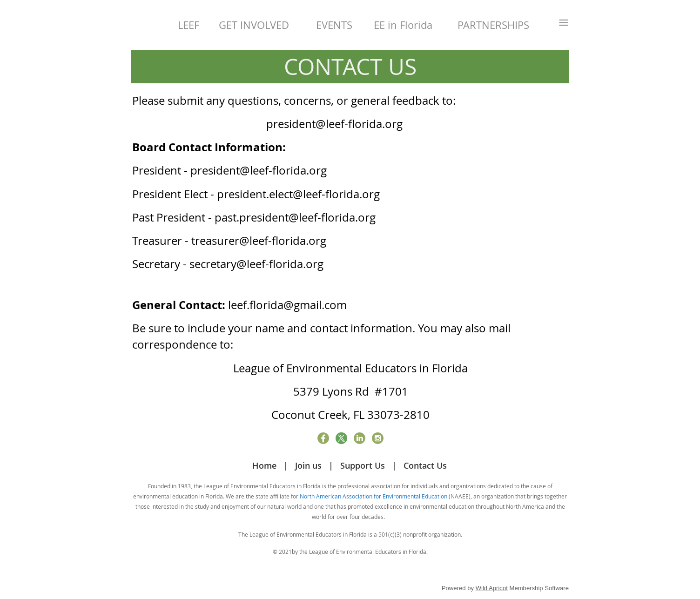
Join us (308, 465)
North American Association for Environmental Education (374, 496)
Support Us (363, 465)
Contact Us (425, 465)
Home (264, 465)
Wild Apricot (492, 588)
